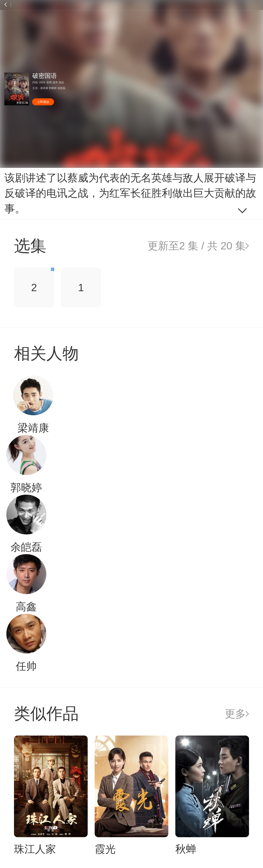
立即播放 (43, 102)
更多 (235, 714)
